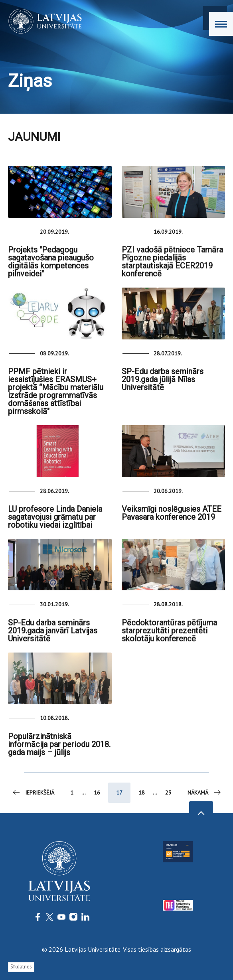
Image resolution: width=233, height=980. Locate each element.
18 (142, 793)
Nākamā (205, 793)
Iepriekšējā (33, 793)
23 (168, 793)
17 (119, 793)
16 (97, 793)
